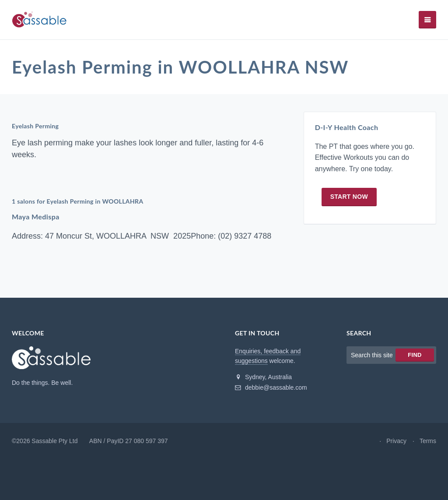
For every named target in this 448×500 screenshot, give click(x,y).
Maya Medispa (36, 217)
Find (415, 355)
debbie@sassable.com (271, 387)
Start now (349, 197)
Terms (428, 441)
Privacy (396, 441)
